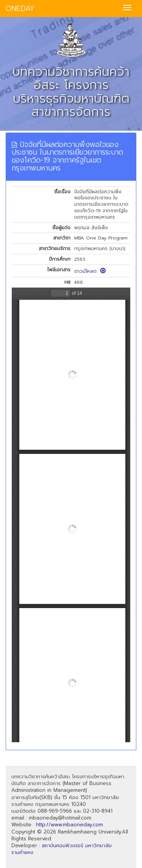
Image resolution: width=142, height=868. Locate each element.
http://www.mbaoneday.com (69, 825)
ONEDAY (20, 9)
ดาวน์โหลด (90, 271)
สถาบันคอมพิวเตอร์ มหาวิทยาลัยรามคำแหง (62, 849)
